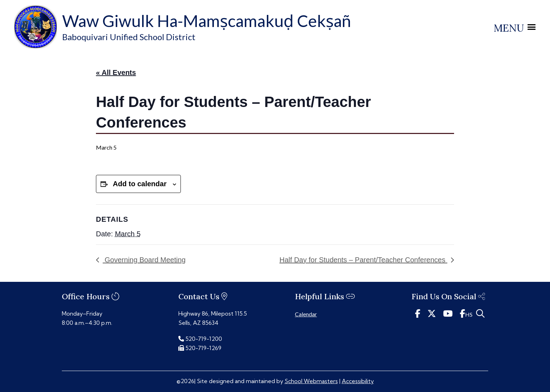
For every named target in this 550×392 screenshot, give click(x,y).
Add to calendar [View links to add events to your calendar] (140, 184)
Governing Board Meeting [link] (144, 260)
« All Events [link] (116, 73)
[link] (36, 46)
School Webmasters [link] (311, 381)
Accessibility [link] (358, 381)
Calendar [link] (306, 314)
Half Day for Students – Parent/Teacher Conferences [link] (363, 260)
